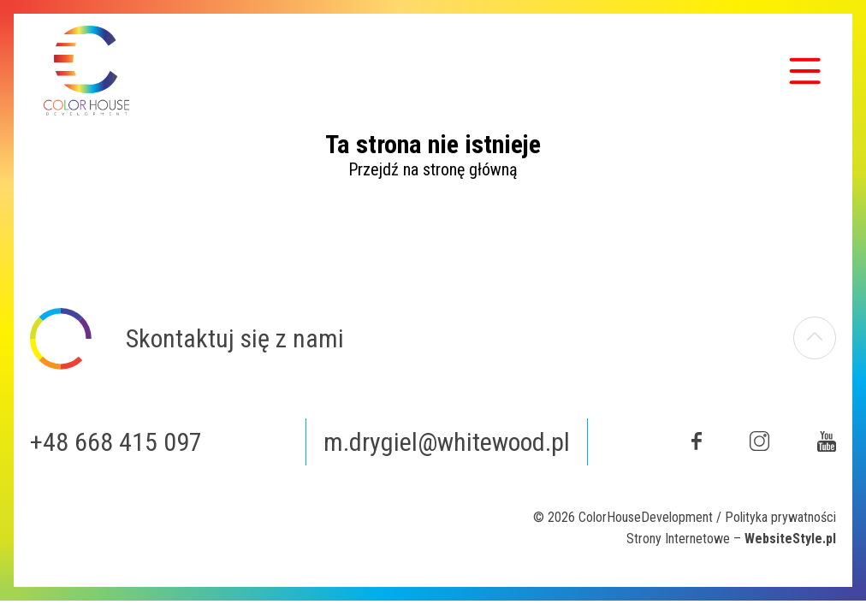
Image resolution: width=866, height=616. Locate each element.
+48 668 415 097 (116, 442)
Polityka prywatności (780, 517)
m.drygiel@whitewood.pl (447, 442)
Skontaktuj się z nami (235, 338)
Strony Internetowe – (731, 539)
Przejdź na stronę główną (433, 169)
